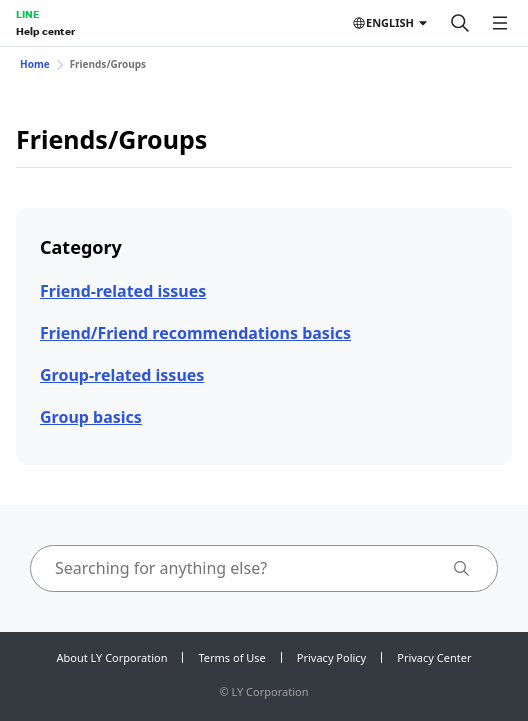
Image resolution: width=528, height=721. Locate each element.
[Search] (460, 23)
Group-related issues (122, 375)
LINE (27, 14)
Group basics (91, 417)
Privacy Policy (331, 657)
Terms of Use (231, 657)
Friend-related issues (123, 291)
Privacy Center (434, 657)
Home (35, 64)
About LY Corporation (112, 657)
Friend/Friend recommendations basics (195, 333)
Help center (45, 31)
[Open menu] (500, 23)
